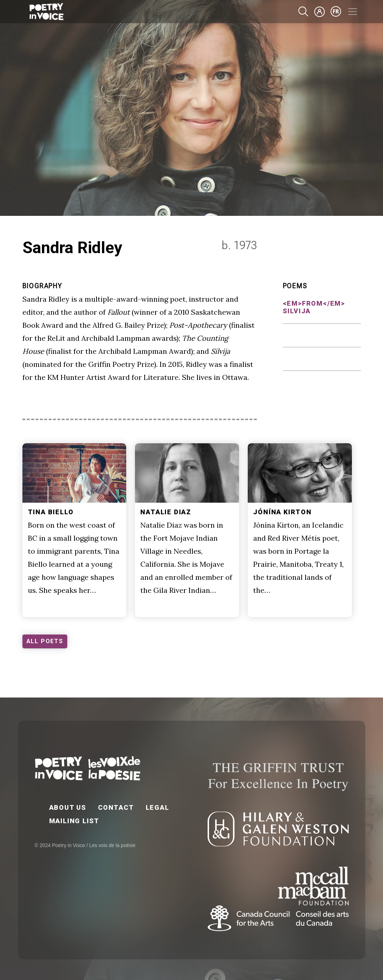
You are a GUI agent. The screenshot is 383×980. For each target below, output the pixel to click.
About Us (68, 807)
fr (336, 12)
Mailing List (75, 821)
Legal (158, 807)
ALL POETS (45, 641)
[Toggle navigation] (353, 12)
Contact (116, 807)
